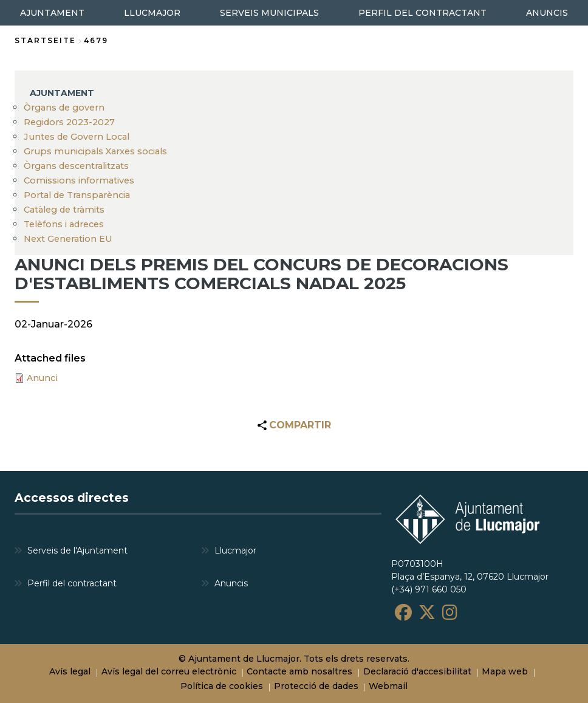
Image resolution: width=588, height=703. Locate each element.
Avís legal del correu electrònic (169, 671)
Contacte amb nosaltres (299, 671)
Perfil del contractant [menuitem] (72, 583)
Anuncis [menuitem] (231, 583)
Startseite (45, 40)
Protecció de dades (316, 686)
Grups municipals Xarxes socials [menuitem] (95, 151)
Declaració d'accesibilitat (417, 671)
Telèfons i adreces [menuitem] (64, 224)
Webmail (388, 686)
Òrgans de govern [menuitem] (64, 108)
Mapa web (505, 671)
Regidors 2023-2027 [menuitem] (69, 122)
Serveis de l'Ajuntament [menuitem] (77, 550)
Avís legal (70, 671)
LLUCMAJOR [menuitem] (152, 13)
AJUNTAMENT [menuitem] (52, 13)
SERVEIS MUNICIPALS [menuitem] (269, 13)
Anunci (42, 378)
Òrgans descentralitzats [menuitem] (76, 166)
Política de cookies (222, 686)
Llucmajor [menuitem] (235, 550)
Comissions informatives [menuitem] (79, 180)
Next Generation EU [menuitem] (68, 239)
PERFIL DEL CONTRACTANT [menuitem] (422, 13)
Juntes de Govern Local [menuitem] (77, 137)
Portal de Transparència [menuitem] (77, 195)
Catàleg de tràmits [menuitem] (64, 210)
